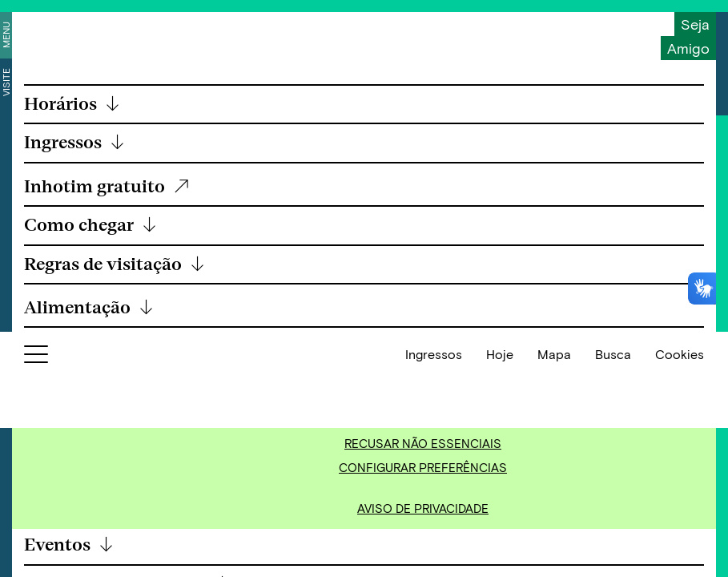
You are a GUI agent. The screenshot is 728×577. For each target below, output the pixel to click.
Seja (695, 24)
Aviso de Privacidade (423, 508)
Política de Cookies (515, 376)
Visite (6, 82)
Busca (613, 551)
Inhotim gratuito (107, 187)
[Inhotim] (72, 34)
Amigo (688, 48)
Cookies (680, 551)
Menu (6, 35)
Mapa (554, 551)
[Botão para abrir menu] (36, 555)
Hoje (500, 551)
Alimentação (89, 308)
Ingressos (434, 551)
